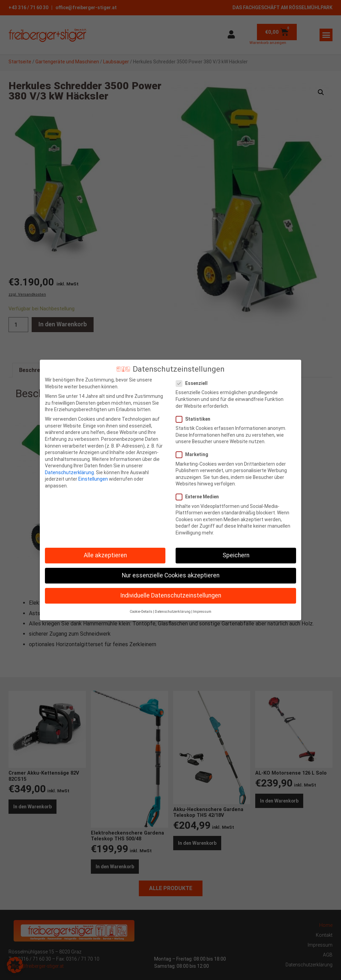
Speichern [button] (236, 555)
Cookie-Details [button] (141, 612)
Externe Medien (199, 497)
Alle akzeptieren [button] (105, 555)
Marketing (194, 455)
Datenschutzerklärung (69, 472)
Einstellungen (93, 479)
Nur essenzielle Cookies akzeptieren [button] (171, 575)
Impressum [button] (202, 612)
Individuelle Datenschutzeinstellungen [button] (171, 595)
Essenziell (194, 383)
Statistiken (195, 419)
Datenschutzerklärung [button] (173, 612)
